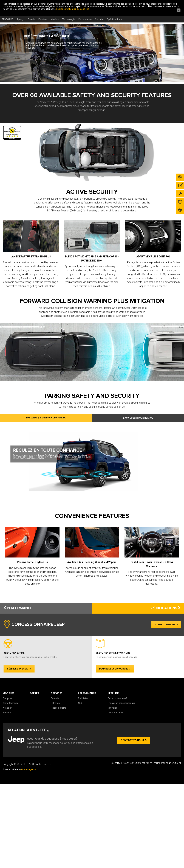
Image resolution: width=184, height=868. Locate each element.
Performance (85, 19)
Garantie (55, 698)
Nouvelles (113, 708)
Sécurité (99, 19)
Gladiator (7, 713)
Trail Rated (83, 698)
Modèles (9, 693)
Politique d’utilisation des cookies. (73, 9)
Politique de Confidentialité (168, 763)
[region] (92, 53)
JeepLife (113, 693)
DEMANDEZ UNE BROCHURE (115, 669)
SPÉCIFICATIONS (165, 608)
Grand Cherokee (11, 703)
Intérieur (55, 19)
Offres (35, 693)
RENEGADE (8, 19)
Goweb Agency (29, 769)
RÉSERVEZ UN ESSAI (19, 669)
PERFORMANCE (18, 608)
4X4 (80, 703)
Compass (7, 698)
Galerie (31, 19)
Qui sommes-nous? (117, 698)
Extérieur (43, 19)
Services (57, 693)
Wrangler (7, 708)
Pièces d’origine (59, 708)
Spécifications (114, 19)
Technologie (69, 19)
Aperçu (21, 19)
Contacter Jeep (115, 713)
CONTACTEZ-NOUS (166, 625)
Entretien (55, 703)
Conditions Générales (141, 763)
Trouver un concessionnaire (121, 703)
